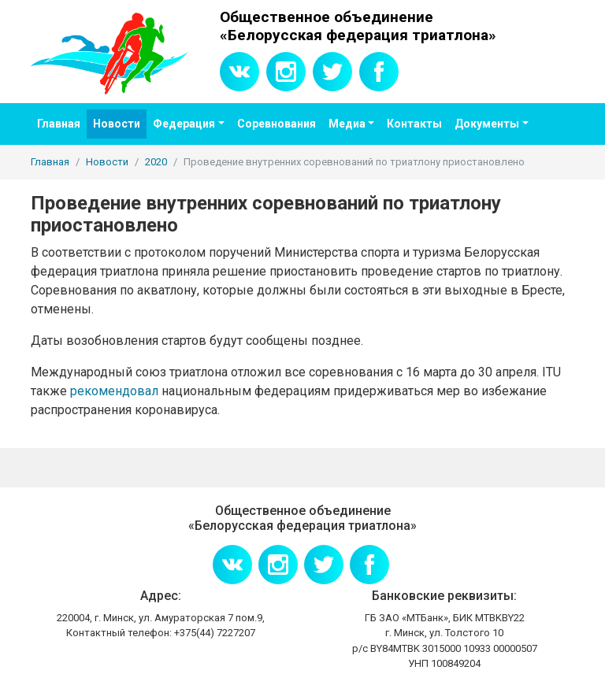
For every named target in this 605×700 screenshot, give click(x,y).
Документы (487, 124)
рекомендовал (114, 391)
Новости (117, 124)
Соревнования (277, 124)
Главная (59, 124)
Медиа (347, 124)
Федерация (184, 124)
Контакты (414, 124)
